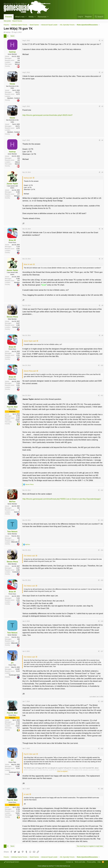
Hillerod (17, 62)
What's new (20, 17)
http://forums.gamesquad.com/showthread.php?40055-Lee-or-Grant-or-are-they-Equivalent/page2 (61, 499)
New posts (7, 21)
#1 (102, 40)
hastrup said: (28, 178)
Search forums (17, 21)
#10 (102, 365)
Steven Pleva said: (30, 371)
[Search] (99, 17)
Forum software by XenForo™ (54, 866)
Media (31, 17)
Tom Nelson (12, 532)
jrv (12, 663)
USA (18, 251)
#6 (102, 229)
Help (99, 862)
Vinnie (12, 84)
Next (12, 36)
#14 (102, 550)
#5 (102, 172)
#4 (102, 140)
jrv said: (26, 794)
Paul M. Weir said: (30, 754)
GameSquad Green (12, 862)
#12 (102, 490)
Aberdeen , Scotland (13, 98)
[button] (26, 17)
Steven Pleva (12, 317)
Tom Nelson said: (29, 556)
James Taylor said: (30, 341)
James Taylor (12, 184)
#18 (102, 701)
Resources (42, 17)
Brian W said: (28, 264)
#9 (102, 335)
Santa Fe (17, 512)
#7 (102, 259)
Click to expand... (63, 771)
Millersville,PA (15, 542)
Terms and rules (80, 862)
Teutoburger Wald (14, 675)
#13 (102, 520)
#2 (102, 72)
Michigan (17, 196)
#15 (102, 580)
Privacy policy (91, 862)
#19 (102, 748)
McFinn (12, 502)
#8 (102, 305)
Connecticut (16, 327)
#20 (102, 789)
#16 (102, 621)
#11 (102, 395)
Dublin (18, 420)
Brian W (12, 240)
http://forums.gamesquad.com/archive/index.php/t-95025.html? (47, 115)
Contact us (70, 862)
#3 (102, 106)
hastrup (8, 32)
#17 (102, 651)
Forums (9, 17)
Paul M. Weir (12, 407)
